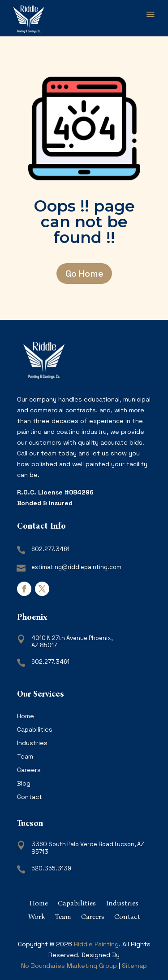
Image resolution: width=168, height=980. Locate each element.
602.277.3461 (50, 549)
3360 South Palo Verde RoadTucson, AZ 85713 (88, 848)
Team (25, 757)
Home (26, 716)
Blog (24, 784)
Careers (29, 770)
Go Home (84, 274)
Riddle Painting (96, 944)
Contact (30, 797)
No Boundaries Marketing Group (69, 966)
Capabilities (35, 730)
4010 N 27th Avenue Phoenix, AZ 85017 (72, 642)
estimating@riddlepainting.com (76, 567)
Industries (32, 743)
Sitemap (134, 966)
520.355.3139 (51, 868)
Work (37, 917)
